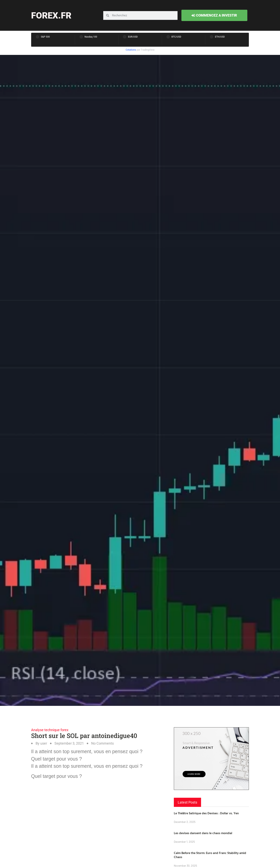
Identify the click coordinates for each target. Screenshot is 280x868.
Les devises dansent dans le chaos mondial (203, 833)
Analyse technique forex (50, 730)
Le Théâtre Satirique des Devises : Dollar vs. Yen (206, 813)
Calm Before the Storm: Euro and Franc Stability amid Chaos (210, 855)
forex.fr (51, 15)
